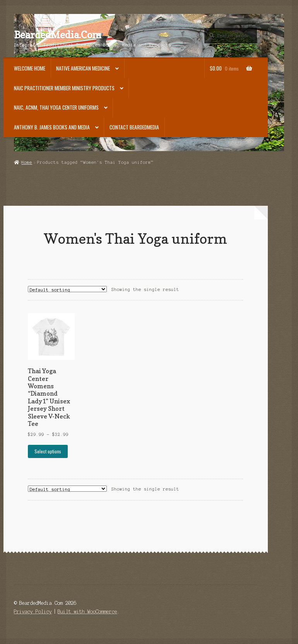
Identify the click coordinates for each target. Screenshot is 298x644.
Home (27, 162)
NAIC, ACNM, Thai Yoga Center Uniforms (56, 107)
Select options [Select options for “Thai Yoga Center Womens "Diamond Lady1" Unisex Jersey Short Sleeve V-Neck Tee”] (48, 451)
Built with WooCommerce (87, 612)
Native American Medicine (83, 68)
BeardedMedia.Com (58, 35)
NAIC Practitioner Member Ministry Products (64, 88)
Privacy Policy (33, 612)
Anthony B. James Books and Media (52, 127)
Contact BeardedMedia (134, 127)
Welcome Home (30, 68)
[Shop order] (67, 289)
